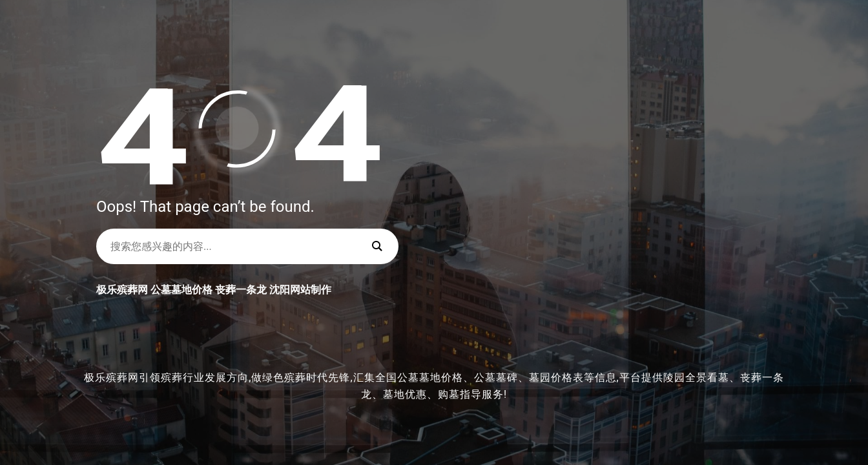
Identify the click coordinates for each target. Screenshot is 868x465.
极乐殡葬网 (122, 290)
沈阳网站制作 (300, 290)
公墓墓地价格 (181, 290)
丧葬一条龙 (241, 290)
